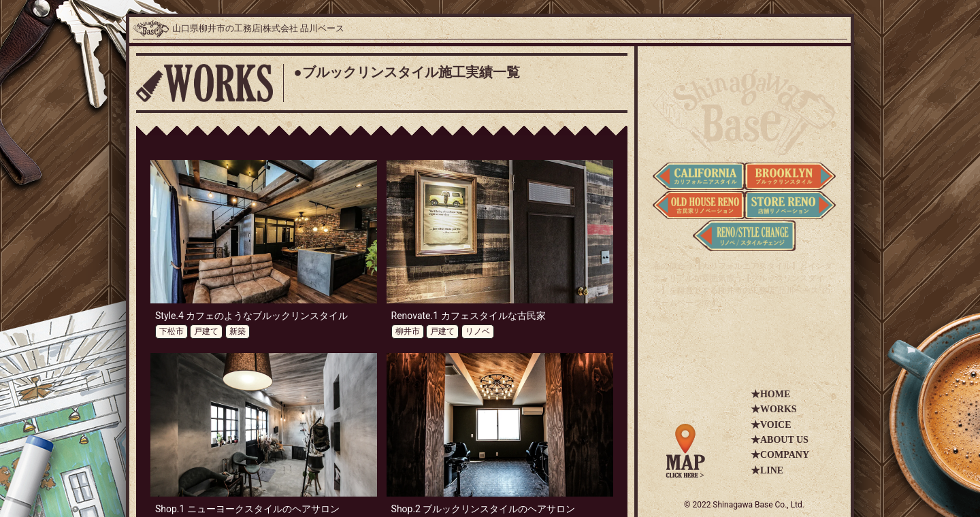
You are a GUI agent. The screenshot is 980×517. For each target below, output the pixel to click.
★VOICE (771, 425)
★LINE (767, 470)
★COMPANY (780, 455)
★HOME (770, 394)
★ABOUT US (780, 440)
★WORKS (774, 409)
